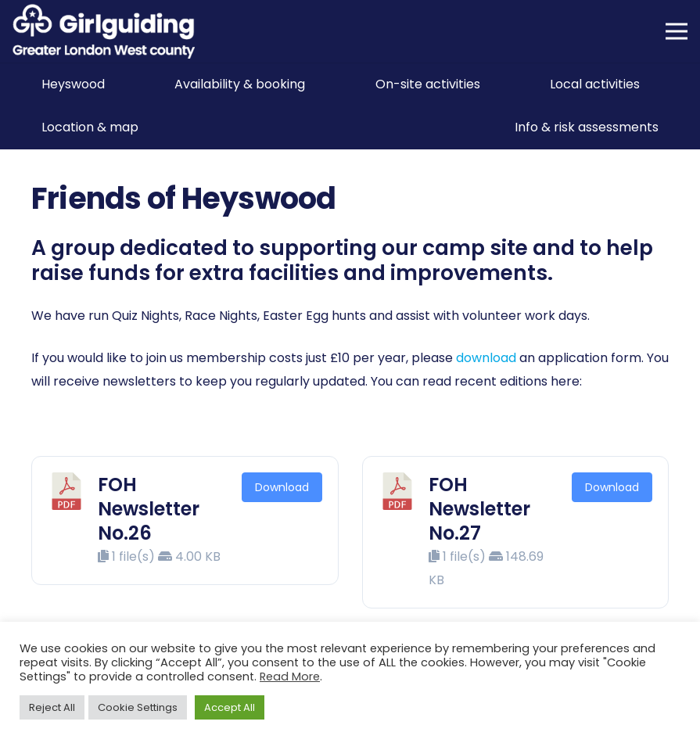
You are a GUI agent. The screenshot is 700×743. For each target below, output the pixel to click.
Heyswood (73, 84)
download (486, 358)
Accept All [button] (230, 707)
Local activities (595, 84)
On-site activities (428, 84)
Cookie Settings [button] (138, 707)
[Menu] (677, 31)
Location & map (90, 127)
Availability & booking (240, 84)
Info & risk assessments (587, 127)
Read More (290, 677)
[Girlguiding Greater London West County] (104, 31)
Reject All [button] (52, 707)
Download (282, 487)
